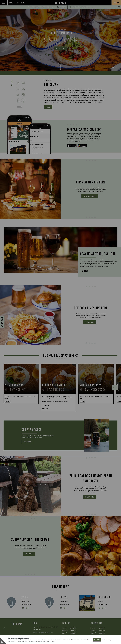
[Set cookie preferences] (3, 641)
